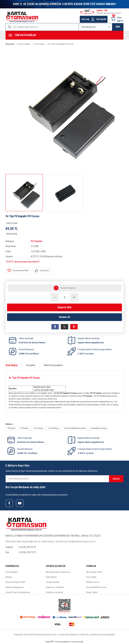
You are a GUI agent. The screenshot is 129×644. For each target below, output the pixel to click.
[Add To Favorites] (18, 271)
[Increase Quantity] (74, 297)
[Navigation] (64, 35)
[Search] (42, 27)
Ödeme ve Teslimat (55, 587)
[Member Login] (93, 19)
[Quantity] (64, 297)
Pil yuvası (12, 428)
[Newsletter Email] (64, 479)
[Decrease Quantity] (55, 297)
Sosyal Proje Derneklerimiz (18, 592)
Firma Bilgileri (12, 572)
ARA (118, 27)
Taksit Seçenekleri (53, 365)
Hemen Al (64, 317)
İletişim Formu (93, 582)
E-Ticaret (58, 642)
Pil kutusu (24, 428)
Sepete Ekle (64, 307)
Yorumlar (31, 365)
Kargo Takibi (92, 592)
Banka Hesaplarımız (15, 587)
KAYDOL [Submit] (116, 479)
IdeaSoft (49, 642)
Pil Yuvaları (37, 241)
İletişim (9, 577)
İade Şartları (51, 577)
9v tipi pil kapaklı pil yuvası (75, 428)
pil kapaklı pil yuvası (99, 428)
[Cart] (117, 19)
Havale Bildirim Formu (96, 587)
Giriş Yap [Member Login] (85, 19)
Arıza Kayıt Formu (94, 572)
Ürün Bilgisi (12, 365)
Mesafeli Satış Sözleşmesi (58, 572)
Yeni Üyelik (91, 577)
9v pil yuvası (38, 428)
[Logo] (22, 17)
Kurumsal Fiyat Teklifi (15, 582)
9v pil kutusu (54, 428)
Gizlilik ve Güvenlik (54, 592)
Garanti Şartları (53, 582)
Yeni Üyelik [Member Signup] (101, 19)
